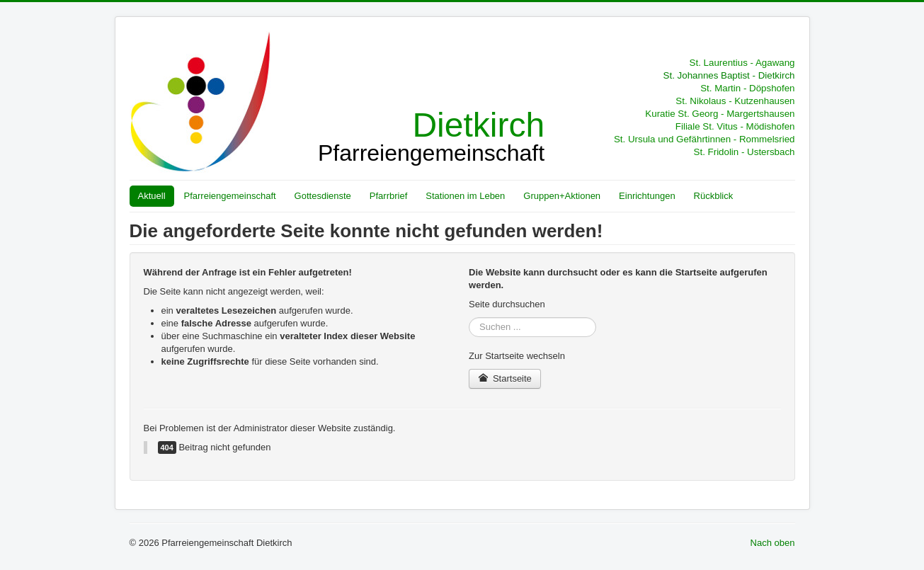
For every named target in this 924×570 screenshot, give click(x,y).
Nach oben (773, 543)
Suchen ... (469, 318)
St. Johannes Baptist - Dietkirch (729, 75)
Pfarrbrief (388, 196)
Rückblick (714, 196)
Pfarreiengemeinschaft (230, 196)
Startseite (505, 378)
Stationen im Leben (465, 196)
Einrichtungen (647, 196)
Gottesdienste (323, 196)
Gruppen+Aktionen (562, 196)
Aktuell (152, 196)
